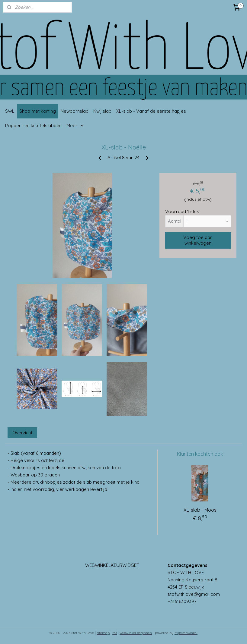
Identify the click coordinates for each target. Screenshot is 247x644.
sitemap (103, 633)
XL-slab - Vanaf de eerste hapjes (151, 111)
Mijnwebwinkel (186, 633)
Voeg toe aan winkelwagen (198, 240)
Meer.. (75, 126)
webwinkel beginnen (136, 633)
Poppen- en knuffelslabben (33, 126)
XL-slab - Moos (200, 510)
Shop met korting (38, 111)
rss (115, 633)
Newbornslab (75, 111)
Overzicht (22, 433)
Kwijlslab (102, 111)
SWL (10, 111)
